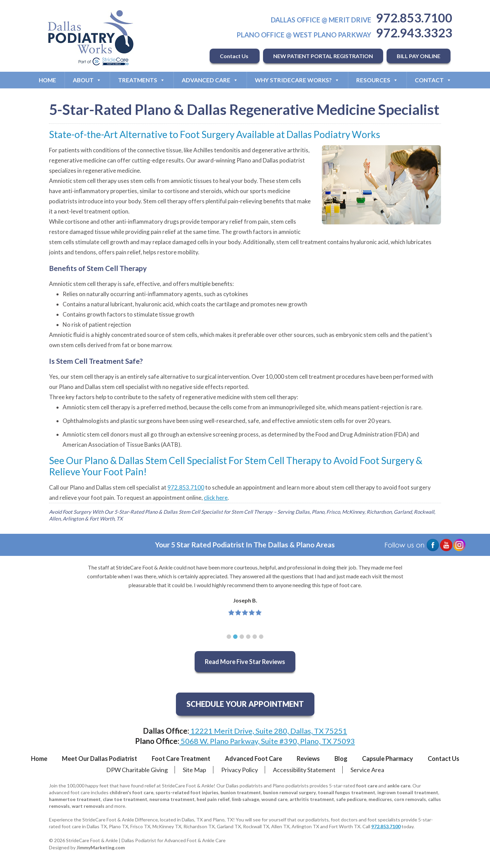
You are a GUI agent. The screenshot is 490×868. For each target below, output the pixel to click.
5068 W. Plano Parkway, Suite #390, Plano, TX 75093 (267, 741)
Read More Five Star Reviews (245, 662)
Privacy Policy (240, 770)
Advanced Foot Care (254, 759)
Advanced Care (210, 80)
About (87, 80)
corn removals (410, 799)
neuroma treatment (172, 799)
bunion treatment (241, 792)
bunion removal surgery (289, 792)
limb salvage (246, 799)
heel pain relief (213, 799)
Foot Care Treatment (181, 759)
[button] (229, 637)
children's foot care (132, 792)
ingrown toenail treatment (408, 792)
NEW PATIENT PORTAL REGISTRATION (323, 56)
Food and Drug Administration (354, 434)
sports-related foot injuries (187, 792)
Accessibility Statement (304, 770)
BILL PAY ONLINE (419, 56)
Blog (341, 759)
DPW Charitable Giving (137, 770)
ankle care (399, 786)
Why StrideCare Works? (297, 80)
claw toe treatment (125, 799)
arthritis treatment (312, 799)
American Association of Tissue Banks (111, 445)
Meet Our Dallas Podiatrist (100, 759)
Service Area (367, 770)
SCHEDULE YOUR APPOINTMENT (245, 704)
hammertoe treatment (75, 799)
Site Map (194, 770)
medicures (380, 799)
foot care (367, 786)
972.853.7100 (414, 18)
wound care (274, 799)
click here (216, 498)
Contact (433, 80)
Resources (377, 80)
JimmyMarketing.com (101, 847)
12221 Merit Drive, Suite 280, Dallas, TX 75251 (268, 731)
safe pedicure (351, 799)
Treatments (142, 80)
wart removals (88, 806)
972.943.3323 (414, 33)
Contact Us (235, 56)
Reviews (308, 759)
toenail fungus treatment (347, 792)
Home (47, 80)
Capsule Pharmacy (388, 759)
